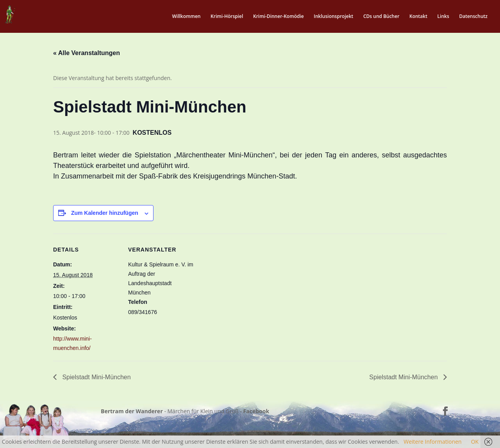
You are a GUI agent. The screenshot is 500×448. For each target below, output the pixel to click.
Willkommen (186, 17)
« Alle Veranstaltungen (87, 53)
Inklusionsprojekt (333, 17)
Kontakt (418, 17)
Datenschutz (473, 17)
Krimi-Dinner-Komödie (279, 17)
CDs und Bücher (381, 17)
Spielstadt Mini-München (96, 377)
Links (443, 17)
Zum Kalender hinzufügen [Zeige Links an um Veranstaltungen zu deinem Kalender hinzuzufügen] (105, 213)
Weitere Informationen (432, 442)
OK (475, 442)
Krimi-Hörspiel (227, 17)
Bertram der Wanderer (132, 411)
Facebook (256, 411)
